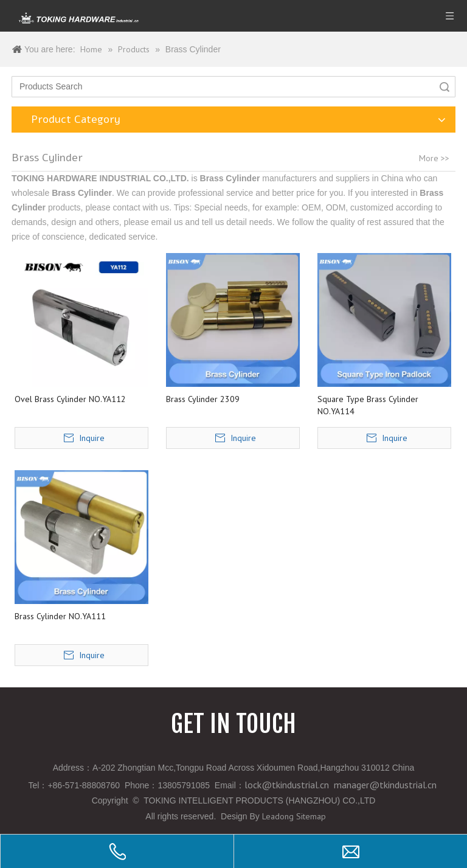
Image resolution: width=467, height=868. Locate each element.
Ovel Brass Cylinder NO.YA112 (70, 399)
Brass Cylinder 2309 (203, 399)
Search (445, 87)
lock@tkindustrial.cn (287, 785)
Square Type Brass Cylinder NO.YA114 (368, 405)
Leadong (278, 816)
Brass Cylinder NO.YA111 (60, 616)
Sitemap (311, 816)
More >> (434, 158)
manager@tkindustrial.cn (385, 785)
